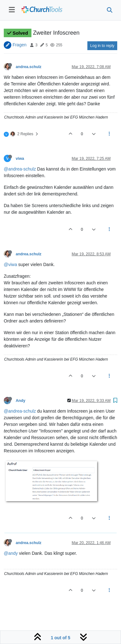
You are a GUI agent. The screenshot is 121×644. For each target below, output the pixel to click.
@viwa (10, 264)
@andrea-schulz (20, 169)
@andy (11, 553)
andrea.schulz (29, 67)
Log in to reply (102, 46)
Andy (21, 401)
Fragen (19, 45)
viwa (20, 159)
